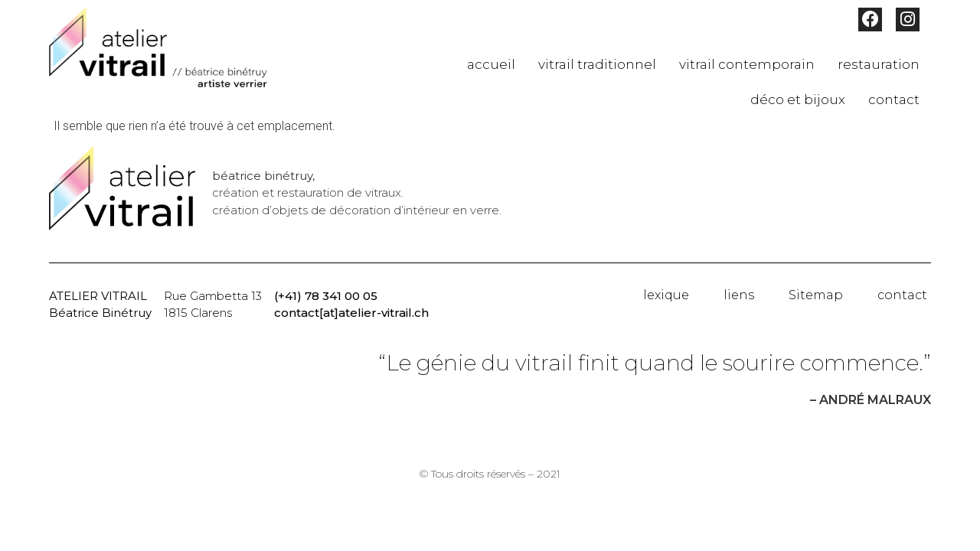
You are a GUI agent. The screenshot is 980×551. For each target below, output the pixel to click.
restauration (879, 64)
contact (894, 99)
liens (739, 295)
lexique (666, 295)
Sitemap (816, 295)
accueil (491, 64)
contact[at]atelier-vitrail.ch (351, 313)
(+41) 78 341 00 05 (326, 296)
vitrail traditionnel (597, 64)
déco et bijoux (798, 99)
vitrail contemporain (747, 64)
